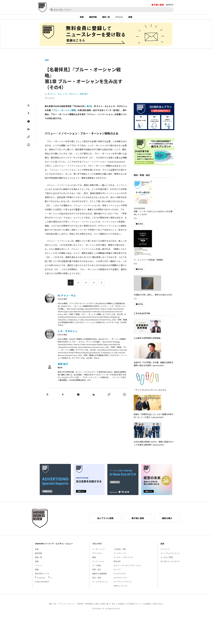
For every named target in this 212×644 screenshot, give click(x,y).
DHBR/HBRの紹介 (42, 584)
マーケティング (120, 556)
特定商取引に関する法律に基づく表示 (100, 606)
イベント (119, 18)
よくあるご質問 (167, 560)
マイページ (165, 552)
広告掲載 (147, 606)
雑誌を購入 (167, 521)
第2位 (89, 109)
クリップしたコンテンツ (170, 556)
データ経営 (97, 568)
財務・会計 (97, 572)
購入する (139, 226)
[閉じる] (207, 14)
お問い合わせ (158, 606)
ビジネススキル (120, 576)
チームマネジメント (100, 584)
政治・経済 (97, 580)
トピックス (97, 546)
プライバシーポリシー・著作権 (70, 606)
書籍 (130, 18)
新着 (82, 18)
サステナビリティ (121, 580)
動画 (37, 564)
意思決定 (117, 564)
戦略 (47, 62)
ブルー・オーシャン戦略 (64, 113)
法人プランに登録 (105, 521)
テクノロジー (97, 556)
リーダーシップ (98, 552)
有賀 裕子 (84, 96)
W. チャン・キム (55, 96)
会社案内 (121, 606)
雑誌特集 (93, 18)
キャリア (117, 572)
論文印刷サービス (42, 576)
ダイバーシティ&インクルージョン (127, 568)
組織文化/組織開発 (100, 576)
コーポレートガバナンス (123, 560)
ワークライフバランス (122, 584)
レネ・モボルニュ (71, 96)
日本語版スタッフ (134, 606)
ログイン (170, 5)
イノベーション (98, 564)
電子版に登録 (158, 5)
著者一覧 (106, 18)
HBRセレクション (121, 588)
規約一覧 (52, 606)
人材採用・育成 (120, 552)
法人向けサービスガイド (170, 564)
